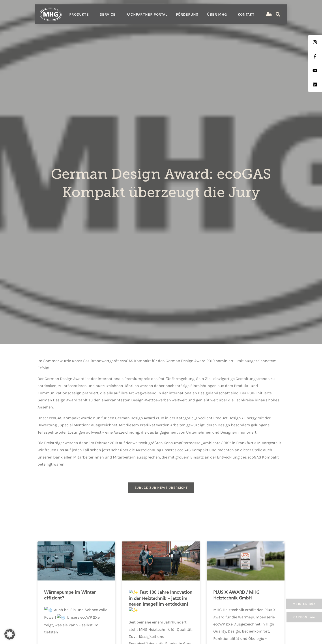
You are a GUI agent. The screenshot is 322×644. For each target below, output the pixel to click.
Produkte (80, 14)
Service (109, 14)
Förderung (187, 14)
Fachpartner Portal (147, 14)
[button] (10, 634)
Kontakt (246, 14)
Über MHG (218, 14)
